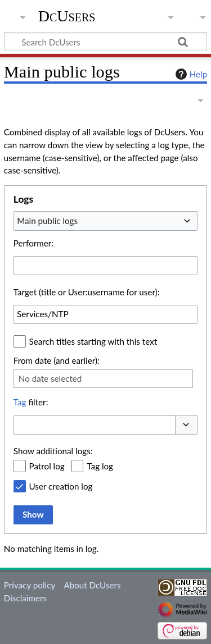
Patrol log (47, 466)
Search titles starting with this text (93, 341)
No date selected (50, 378)
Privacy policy (30, 585)
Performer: (33, 243)
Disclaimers (25, 598)
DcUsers (67, 16)
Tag (20, 402)
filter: (31, 402)
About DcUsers (92, 585)
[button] (186, 425)
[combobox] (105, 221)
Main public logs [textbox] (47, 221)
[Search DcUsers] (105, 42)
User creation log (61, 486)
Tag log (100, 466)
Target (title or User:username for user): (87, 292)
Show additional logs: (53, 451)
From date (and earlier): (57, 360)
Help (190, 74)
